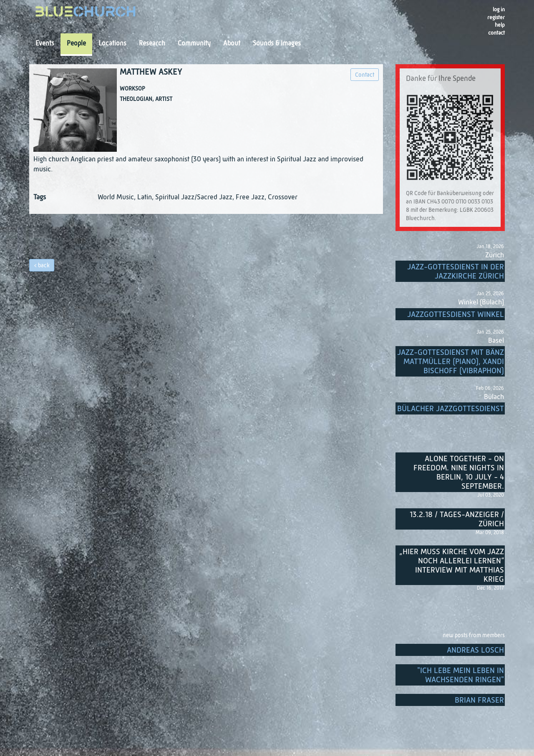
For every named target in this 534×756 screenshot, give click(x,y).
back (44, 266)
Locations (112, 44)
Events (45, 44)
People (76, 44)
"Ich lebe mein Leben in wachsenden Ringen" (461, 675)
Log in (499, 10)
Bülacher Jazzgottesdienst (451, 409)
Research (152, 44)
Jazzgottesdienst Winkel (456, 315)
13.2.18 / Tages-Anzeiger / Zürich (457, 519)
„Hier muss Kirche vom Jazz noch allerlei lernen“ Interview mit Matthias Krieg (452, 566)
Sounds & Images (277, 44)
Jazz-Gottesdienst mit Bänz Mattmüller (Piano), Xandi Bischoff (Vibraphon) (451, 362)
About (232, 44)
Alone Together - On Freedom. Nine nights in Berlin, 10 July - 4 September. (459, 473)
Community (194, 44)
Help (500, 25)
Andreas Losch (475, 650)
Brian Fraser (479, 700)
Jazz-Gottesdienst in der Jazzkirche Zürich (456, 272)
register (496, 18)
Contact (496, 33)
